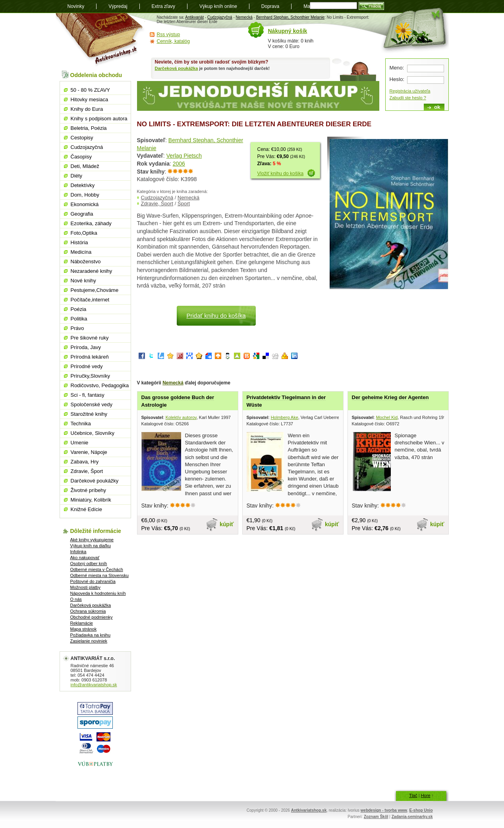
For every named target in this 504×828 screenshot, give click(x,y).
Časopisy (81, 157)
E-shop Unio (421, 810)
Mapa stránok (84, 629)
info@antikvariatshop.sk (94, 685)
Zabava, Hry (85, 462)
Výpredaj (118, 6)
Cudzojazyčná (220, 17)
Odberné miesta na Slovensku (99, 575)
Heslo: (397, 79)
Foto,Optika (84, 233)
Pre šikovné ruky (90, 338)
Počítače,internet (90, 300)
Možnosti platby (85, 587)
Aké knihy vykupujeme (92, 540)
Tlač (413, 795)
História (79, 242)
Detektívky (83, 185)
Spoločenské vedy (92, 404)
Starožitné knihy (89, 414)
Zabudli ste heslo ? (408, 98)
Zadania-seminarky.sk (412, 817)
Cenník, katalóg (173, 41)
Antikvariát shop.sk (100, 40)
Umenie (80, 443)
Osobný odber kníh (89, 564)
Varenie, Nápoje (89, 452)
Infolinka (78, 552)
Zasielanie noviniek (89, 641)
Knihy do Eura (87, 109)
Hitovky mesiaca (90, 99)
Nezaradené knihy (92, 271)
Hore (426, 795)
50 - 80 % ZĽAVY (90, 90)
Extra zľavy (164, 6)
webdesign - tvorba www (384, 810)
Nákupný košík (288, 31)
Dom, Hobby (85, 195)
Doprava (270, 6)
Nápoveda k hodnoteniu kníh (98, 593)
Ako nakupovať (85, 558)
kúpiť (227, 524)
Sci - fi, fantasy (88, 395)
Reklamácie (82, 623)
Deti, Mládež (85, 166)
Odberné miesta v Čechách (97, 569)
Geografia (82, 214)
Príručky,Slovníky (90, 376)
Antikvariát (194, 17)
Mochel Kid (387, 417)
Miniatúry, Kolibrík (91, 500)
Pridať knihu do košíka (216, 316)
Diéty (77, 176)
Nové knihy (83, 281)
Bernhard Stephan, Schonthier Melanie (290, 17)
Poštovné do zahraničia (93, 581)
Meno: (397, 68)
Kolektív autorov (181, 417)
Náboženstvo (86, 262)
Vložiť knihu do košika (281, 174)
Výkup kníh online (218, 6)
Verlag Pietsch (184, 156)
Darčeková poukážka (177, 68)
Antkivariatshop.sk (309, 810)
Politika (79, 319)
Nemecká (244, 17)
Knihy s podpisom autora (99, 119)
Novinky (76, 6)
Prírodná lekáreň (90, 357)
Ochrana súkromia (88, 611)
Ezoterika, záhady (91, 223)
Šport (184, 204)
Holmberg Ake (285, 417)
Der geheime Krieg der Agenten (390, 397)
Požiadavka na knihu (91, 635)
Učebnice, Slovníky (93, 433)
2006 (179, 164)
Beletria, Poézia (89, 128)
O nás (76, 599)
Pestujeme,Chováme (95, 290)
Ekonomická (85, 204)
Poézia (79, 309)
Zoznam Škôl (376, 817)
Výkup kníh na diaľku (91, 546)
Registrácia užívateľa (410, 91)
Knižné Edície (87, 509)
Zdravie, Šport (157, 204)
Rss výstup (169, 35)
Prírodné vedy (87, 366)
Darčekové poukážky (95, 481)
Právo (77, 328)
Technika (81, 424)
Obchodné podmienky (92, 617)
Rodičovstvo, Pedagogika (100, 385)
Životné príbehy (89, 490)
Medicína (81, 252)
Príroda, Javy (86, 347)
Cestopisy (82, 138)
